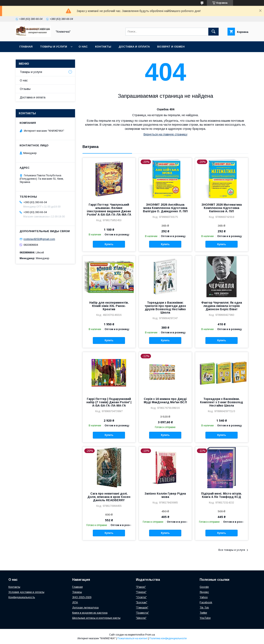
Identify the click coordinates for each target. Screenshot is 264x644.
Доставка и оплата (134, 47)
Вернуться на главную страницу (166, 134)
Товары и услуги (54, 47)
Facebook (206, 602)
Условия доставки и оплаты (26, 592)
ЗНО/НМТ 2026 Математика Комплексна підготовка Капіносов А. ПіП (222, 208)
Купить (109, 244)
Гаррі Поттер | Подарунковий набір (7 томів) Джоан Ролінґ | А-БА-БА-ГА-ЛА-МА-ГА (109, 402)
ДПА (75, 602)
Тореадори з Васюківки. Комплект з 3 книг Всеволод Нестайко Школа (222, 402)
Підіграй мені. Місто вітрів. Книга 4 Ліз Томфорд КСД (222, 495)
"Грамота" (142, 613)
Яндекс (204, 592)
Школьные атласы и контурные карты (96, 618)
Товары (77, 592)
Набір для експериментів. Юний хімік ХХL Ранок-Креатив (109, 306)
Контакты (103, 47)
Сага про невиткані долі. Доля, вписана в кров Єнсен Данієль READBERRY (109, 497)
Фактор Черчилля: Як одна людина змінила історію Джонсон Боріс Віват (222, 306)
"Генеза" (141, 592)
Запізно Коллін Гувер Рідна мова (165, 495)
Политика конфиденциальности (168, 638)
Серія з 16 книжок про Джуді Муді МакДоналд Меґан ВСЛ (165, 401)
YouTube (205, 618)
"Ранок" (141, 587)
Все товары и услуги (232, 550)
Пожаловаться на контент (132, 638)
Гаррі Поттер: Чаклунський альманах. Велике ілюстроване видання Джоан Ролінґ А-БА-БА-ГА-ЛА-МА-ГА (109, 210)
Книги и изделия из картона (90, 613)
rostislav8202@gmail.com (39, 239)
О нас (83, 47)
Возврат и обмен (171, 47)
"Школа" (141, 618)
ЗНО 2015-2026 (82, 597)
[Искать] (213, 32)
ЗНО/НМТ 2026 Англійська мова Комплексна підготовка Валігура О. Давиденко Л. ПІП (165, 208)
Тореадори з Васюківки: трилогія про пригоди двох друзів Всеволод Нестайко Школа (165, 308)
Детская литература (85, 608)
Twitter (203, 613)
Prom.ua (150, 635)
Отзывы (25, 89)
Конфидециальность (22, 597)
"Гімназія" (142, 608)
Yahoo (204, 597)
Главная (26, 47)
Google (204, 587)
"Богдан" (142, 602)
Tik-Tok (204, 608)
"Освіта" (141, 597)
